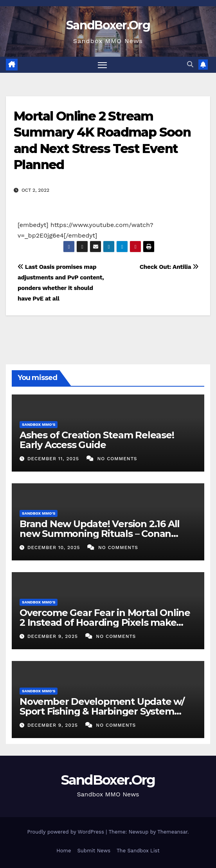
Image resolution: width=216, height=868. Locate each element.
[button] (190, 64)
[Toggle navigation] (103, 65)
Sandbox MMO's (39, 424)
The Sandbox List (138, 851)
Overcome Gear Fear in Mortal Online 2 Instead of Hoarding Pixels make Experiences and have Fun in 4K (105, 622)
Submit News (94, 851)
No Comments (117, 459)
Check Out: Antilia (169, 267)
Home (64, 851)
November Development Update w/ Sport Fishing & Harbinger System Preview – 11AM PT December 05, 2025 (106, 711)
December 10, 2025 (55, 547)
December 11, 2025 (54, 459)
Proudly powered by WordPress (66, 832)
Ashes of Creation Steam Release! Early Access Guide (97, 440)
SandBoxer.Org (108, 25)
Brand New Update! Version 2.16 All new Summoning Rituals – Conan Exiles (100, 534)
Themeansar (172, 832)
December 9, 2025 (54, 636)
